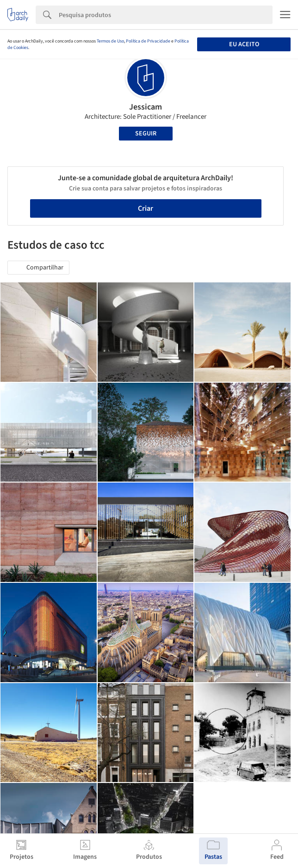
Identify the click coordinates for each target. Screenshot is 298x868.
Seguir (146, 134)
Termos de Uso (110, 41)
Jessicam (146, 107)
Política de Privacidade (148, 41)
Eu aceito (244, 44)
